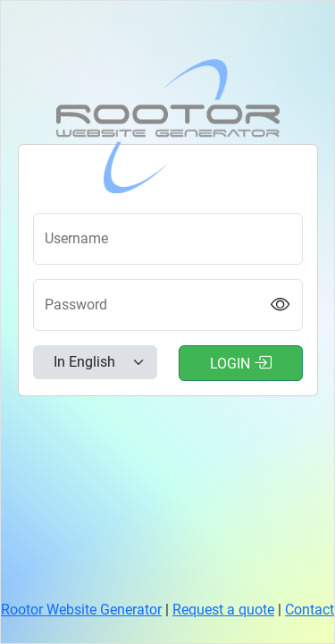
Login (241, 362)
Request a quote (223, 610)
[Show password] (280, 305)
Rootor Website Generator (81, 610)
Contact (310, 610)
